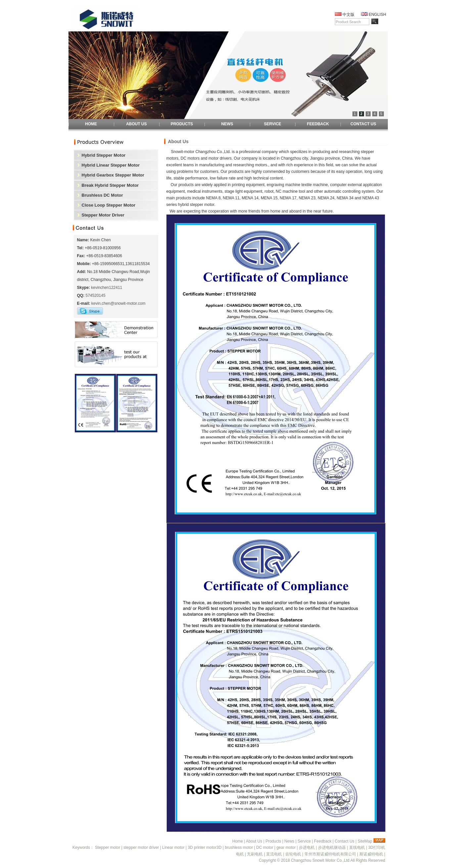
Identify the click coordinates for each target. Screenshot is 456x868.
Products (273, 841)
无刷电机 (255, 854)
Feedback (323, 841)
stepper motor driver (141, 848)
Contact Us (344, 841)
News (289, 841)
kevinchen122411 (107, 288)
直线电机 (357, 848)
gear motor (286, 848)
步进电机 (307, 848)
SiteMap (365, 841)
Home (238, 841)
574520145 (96, 296)
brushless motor (239, 848)
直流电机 (274, 854)
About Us (254, 841)
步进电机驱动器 (332, 848)
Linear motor (173, 848)
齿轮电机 (293, 854)
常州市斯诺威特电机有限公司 (330, 854)
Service (304, 841)
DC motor (265, 848)
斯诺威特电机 (371, 854)
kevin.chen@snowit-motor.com (118, 303)
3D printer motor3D (205, 848)
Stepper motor (108, 848)
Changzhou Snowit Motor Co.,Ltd (320, 860)
